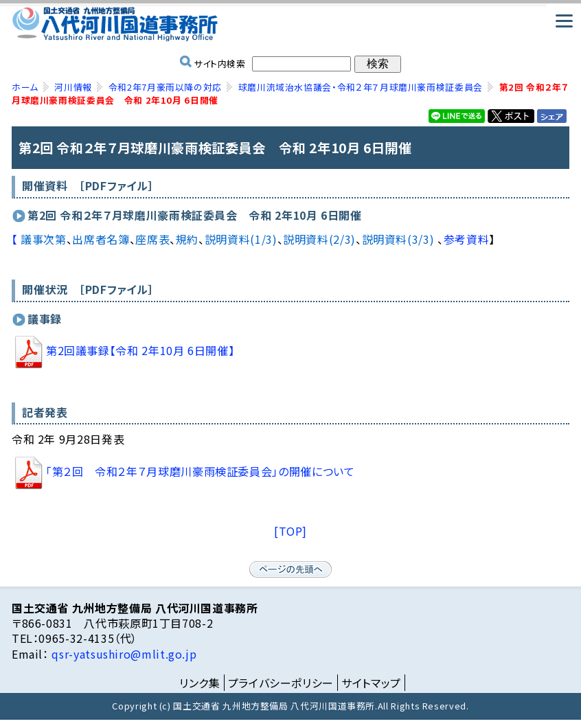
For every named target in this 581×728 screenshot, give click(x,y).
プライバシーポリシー (281, 683)
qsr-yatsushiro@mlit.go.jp (123, 654)
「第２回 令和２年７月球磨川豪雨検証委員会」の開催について (183, 471)
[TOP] (290, 531)
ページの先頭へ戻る (290, 569)
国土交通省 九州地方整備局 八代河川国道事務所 (290, 24)
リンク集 (200, 683)
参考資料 (467, 239)
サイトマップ (371, 683)
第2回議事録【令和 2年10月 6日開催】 (123, 350)
